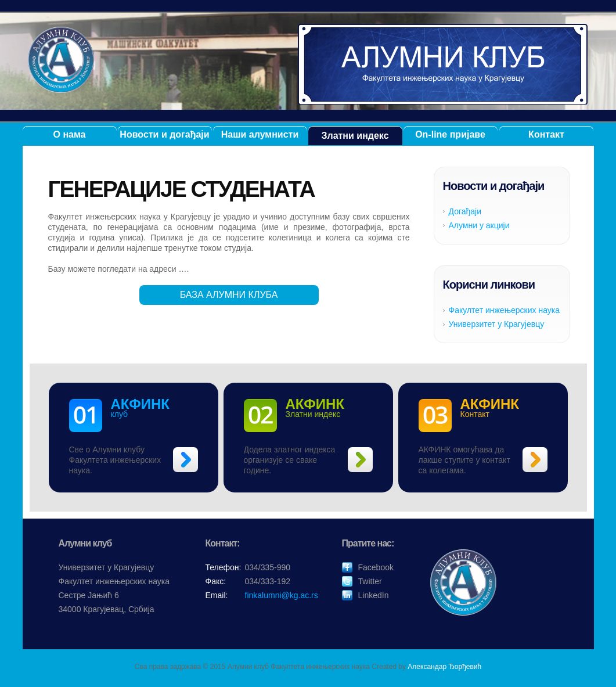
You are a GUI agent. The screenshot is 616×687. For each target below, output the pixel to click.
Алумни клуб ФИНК (443, 64)
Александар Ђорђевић (444, 667)
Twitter (370, 581)
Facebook (376, 567)
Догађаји (465, 211)
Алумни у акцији (479, 225)
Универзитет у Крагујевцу (497, 324)
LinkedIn (374, 595)
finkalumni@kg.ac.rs (282, 595)
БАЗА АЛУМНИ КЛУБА (229, 295)
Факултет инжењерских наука (505, 310)
